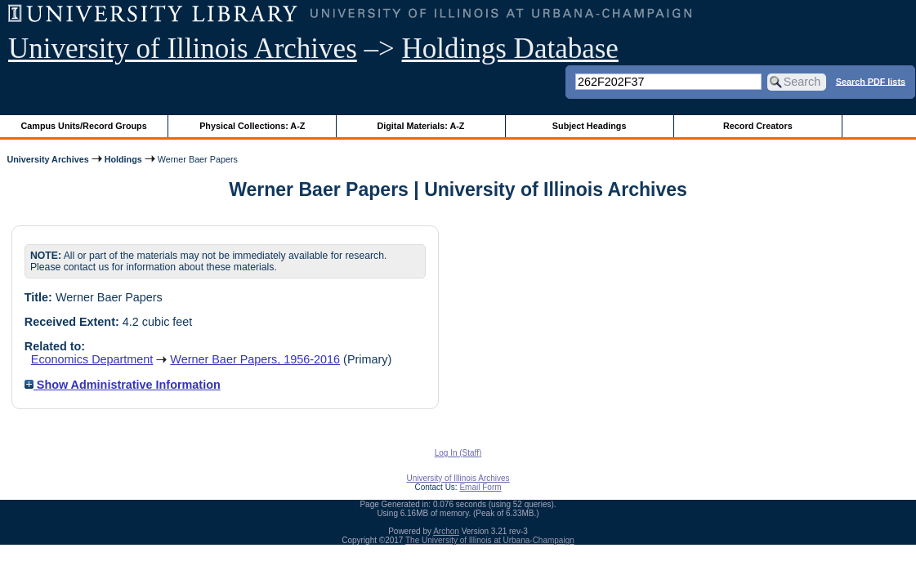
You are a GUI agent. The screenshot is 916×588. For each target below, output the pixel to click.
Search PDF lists (871, 81)
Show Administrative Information (123, 385)
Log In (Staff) (458, 453)
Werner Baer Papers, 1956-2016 (255, 359)
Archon (446, 531)
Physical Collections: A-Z (252, 126)
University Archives (47, 159)
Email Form (480, 487)
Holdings (123, 159)
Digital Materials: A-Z (420, 126)
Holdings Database (510, 49)
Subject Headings (590, 126)
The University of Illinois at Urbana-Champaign (490, 540)
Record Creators (758, 126)
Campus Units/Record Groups (84, 126)
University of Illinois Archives (183, 49)
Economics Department (92, 359)
